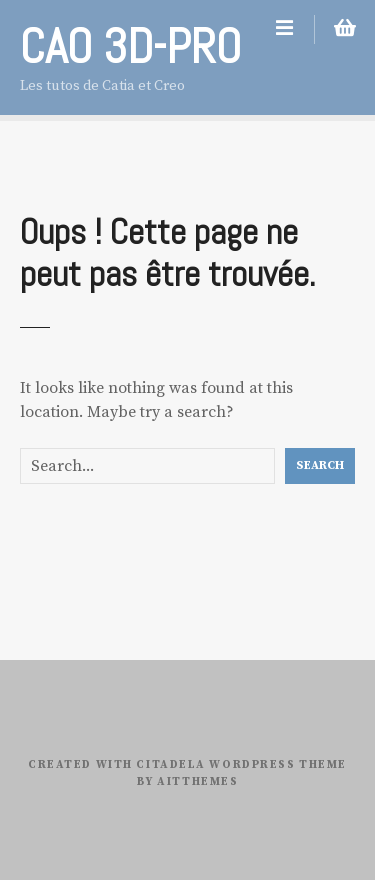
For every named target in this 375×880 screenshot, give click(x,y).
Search (320, 465)
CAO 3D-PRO (130, 46)
